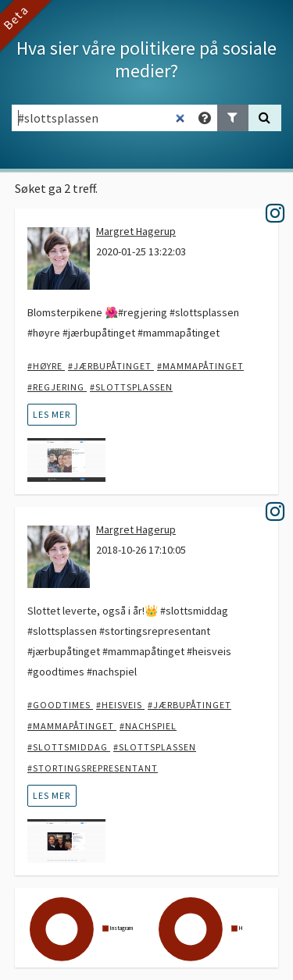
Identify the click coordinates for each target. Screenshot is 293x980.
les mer (52, 414)
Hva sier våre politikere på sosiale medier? (146, 59)
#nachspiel (148, 726)
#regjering (57, 387)
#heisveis (120, 705)
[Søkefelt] (102, 118)
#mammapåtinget (200, 366)
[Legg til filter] (233, 118)
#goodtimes (60, 705)
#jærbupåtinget (111, 366)
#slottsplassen (131, 387)
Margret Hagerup (136, 231)
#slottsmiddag (69, 747)
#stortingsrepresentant (93, 768)
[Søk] (265, 118)
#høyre (46, 366)
